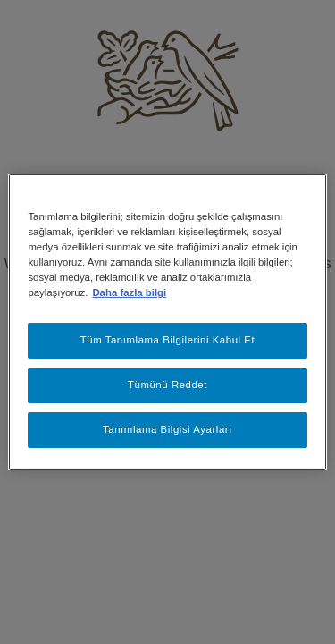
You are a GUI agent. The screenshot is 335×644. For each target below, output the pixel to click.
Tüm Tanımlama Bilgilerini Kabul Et (168, 340)
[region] (167, 322)
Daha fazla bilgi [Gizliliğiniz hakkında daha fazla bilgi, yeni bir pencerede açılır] (129, 292)
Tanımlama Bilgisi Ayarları (167, 429)
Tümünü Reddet (167, 385)
